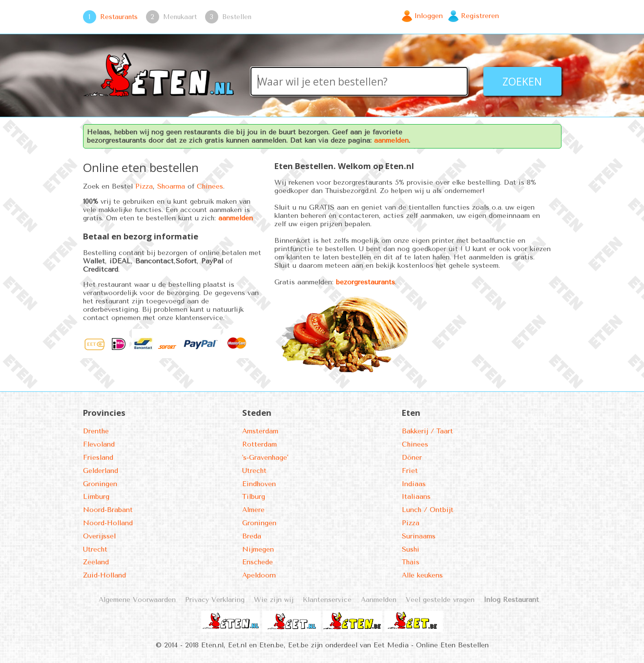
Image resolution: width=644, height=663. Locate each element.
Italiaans (416, 497)
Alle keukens (422, 575)
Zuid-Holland (104, 575)
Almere (253, 510)
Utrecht (95, 549)
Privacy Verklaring (215, 600)
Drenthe (96, 431)
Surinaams (419, 536)
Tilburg (254, 497)
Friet (410, 471)
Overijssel (99, 536)
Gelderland (101, 471)
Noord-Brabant (108, 510)
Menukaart (180, 17)
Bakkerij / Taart (427, 431)
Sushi (411, 549)
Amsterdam (260, 431)
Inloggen (429, 16)
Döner (412, 458)
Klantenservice (327, 600)
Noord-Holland (108, 523)
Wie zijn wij (274, 600)
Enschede (258, 562)
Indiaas (414, 484)
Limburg (96, 497)
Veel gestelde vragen (440, 600)
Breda (252, 536)
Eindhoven (259, 484)
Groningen (100, 484)
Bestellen (237, 17)
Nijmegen (258, 549)
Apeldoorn (259, 575)
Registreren (480, 16)
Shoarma (171, 186)
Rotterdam (260, 444)
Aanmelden (379, 600)
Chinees (210, 186)
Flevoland (99, 444)
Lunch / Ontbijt (428, 510)
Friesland (98, 458)
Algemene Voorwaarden (137, 600)
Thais (411, 562)
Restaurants (119, 17)
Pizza (144, 186)
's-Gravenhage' (265, 458)
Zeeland (96, 562)
